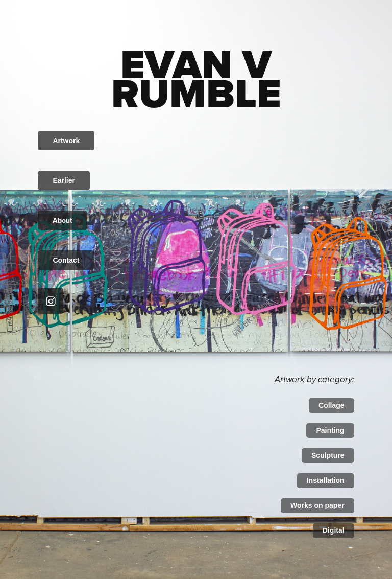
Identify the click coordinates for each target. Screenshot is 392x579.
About (63, 220)
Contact (66, 260)
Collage (332, 405)
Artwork (66, 141)
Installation (326, 480)
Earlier (64, 180)
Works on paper (317, 505)
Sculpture (328, 455)
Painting (330, 430)
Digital (334, 530)
